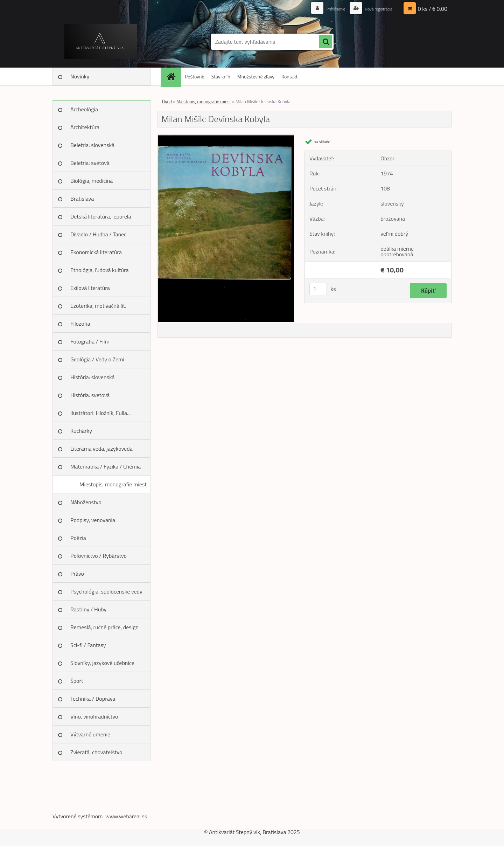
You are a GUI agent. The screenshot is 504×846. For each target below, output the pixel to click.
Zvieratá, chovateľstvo (96, 752)
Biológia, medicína (92, 181)
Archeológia (84, 109)
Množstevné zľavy (256, 77)
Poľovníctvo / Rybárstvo (99, 556)
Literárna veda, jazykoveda (101, 449)
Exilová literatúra (90, 288)
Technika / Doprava (93, 699)
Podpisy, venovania (93, 520)
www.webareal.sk (126, 816)
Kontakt (289, 77)
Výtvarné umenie (90, 734)
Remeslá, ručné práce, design (104, 627)
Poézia (78, 538)
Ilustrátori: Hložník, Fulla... (100, 413)
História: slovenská (93, 377)
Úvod (167, 102)
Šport (77, 681)
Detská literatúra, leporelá (101, 216)
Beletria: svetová (90, 163)
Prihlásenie (328, 9)
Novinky (80, 76)
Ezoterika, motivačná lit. (98, 306)
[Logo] (101, 42)
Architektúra (85, 127)
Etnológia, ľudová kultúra (100, 270)
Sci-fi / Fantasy (88, 645)
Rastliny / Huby (88, 609)
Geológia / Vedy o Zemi (97, 359)
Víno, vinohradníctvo (94, 716)
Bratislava (82, 199)
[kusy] (318, 289)
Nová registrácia (375, 9)
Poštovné (195, 77)
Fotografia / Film (90, 341)
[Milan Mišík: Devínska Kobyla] (226, 138)
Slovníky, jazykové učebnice (102, 663)
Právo (77, 574)
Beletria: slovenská (92, 145)
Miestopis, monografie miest (113, 484)
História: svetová (90, 395)
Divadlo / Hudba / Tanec (98, 234)
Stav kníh (221, 77)
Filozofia (80, 324)
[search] (325, 42)
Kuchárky (81, 431)
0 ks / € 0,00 (433, 9)
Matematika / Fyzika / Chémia (106, 466)
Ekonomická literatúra (96, 252)
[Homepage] (173, 77)
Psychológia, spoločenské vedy (106, 591)
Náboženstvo (86, 502)
